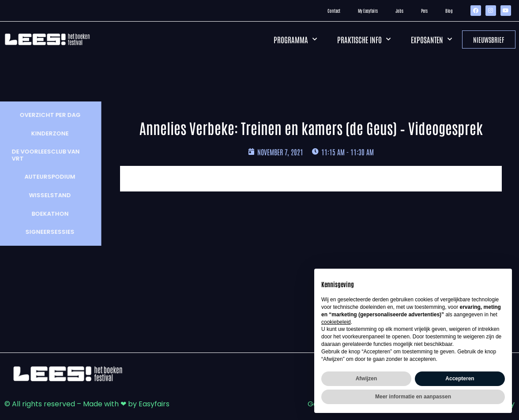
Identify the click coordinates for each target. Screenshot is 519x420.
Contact (334, 10)
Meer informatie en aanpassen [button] (413, 397)
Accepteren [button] (460, 379)
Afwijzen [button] (367, 379)
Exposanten (431, 39)
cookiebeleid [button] (336, 322)
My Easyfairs (368, 10)
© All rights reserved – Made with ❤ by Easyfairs (87, 404)
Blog (449, 10)
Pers (424, 10)
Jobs (399, 10)
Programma (295, 39)
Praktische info (364, 39)
